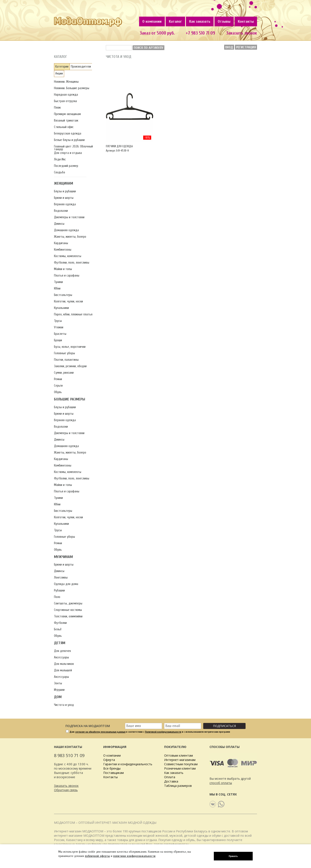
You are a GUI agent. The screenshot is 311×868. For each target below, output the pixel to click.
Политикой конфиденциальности (163, 732)
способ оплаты (221, 783)
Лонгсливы (61, 578)
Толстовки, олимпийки (68, 616)
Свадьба (60, 172)
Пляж (57, 108)
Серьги (58, 386)
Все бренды (112, 768)
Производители (81, 67)
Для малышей (63, 670)
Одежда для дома (66, 584)
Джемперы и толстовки (69, 217)
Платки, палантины (66, 360)
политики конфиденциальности (134, 856)
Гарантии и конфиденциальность (128, 764)
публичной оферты (97, 856)
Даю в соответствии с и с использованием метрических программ (150, 732)
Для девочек (62, 651)
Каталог (175, 21)
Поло (57, 597)
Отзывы (224, 21)
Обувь (58, 392)
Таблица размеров (178, 786)
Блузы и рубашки (65, 191)
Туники (58, 282)
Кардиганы (61, 243)
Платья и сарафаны (67, 276)
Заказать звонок (242, 33)
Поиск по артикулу (148, 48)
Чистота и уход (64, 705)
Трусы (58, 321)
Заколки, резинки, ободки (70, 366)
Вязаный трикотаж (66, 121)
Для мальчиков (64, 664)
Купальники (61, 308)
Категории (62, 67)
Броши (58, 340)
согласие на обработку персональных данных (100, 732)
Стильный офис (64, 127)
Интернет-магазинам (180, 760)
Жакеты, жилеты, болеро (70, 237)
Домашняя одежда (66, 230)
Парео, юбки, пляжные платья (73, 314)
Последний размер (66, 166)
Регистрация (246, 47)
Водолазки (61, 211)
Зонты (58, 683)
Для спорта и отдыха (68, 153)
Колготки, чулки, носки (68, 301)
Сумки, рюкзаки (64, 373)
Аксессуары (61, 657)
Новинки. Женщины (66, 82)
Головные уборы (64, 353)
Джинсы (59, 224)
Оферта (109, 760)
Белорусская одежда (68, 134)
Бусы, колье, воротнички (70, 347)
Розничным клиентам (180, 768)
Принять (233, 856)
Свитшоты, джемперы (68, 603)
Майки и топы (63, 269)
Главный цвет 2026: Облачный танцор (73, 148)
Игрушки (59, 690)
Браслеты (60, 334)
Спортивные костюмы (68, 610)
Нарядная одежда (66, 95)
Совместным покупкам (181, 764)
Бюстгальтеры (63, 295)
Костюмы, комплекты (68, 256)
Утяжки (59, 327)
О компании (152, 21)
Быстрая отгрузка (65, 101)
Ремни (58, 379)
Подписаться (224, 726)
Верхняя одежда (65, 204)
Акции (59, 74)
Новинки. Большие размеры (72, 88)
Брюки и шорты (64, 198)
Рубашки (59, 591)
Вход (229, 47)
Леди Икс (60, 159)
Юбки (57, 289)
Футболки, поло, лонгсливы (72, 263)
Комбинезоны (63, 250)
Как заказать (200, 21)
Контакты (246, 21)
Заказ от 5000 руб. (157, 33)
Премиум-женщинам (67, 114)
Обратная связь (66, 790)
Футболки (60, 623)
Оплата (170, 777)
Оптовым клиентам (179, 755)
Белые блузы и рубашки (69, 140)
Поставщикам (113, 773)
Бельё (58, 629)
